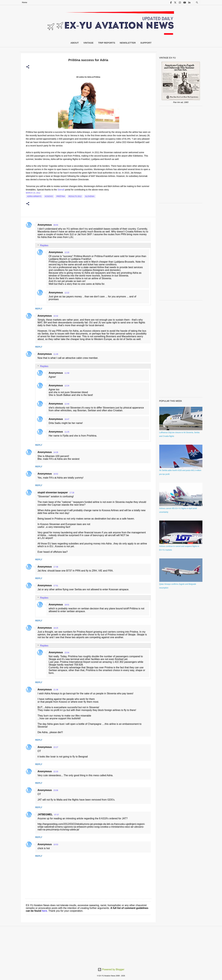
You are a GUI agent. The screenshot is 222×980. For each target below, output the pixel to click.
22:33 (56, 772)
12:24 (67, 386)
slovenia (90, 196)
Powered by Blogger (111, 969)
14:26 (56, 452)
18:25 (56, 628)
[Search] (197, 3)
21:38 (56, 690)
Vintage (88, 43)
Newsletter (128, 43)
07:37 (57, 815)
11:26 (56, 354)
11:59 (67, 373)
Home (25, 2)
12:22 (67, 293)
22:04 (67, 653)
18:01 (67, 605)
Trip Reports (107, 43)
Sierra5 (61, 190)
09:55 (56, 225)
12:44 (67, 404)
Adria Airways (34, 196)
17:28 (72, 493)
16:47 (67, 419)
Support (146, 43)
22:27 (56, 747)
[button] (28, 67)
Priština (61, 196)
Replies (44, 245)
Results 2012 (75, 196)
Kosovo (49, 196)
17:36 (56, 567)
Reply (39, 309)
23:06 (56, 790)
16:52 (56, 474)
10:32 (56, 316)
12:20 (67, 252)
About (75, 43)
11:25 (67, 432)
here (45, 911)
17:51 (56, 586)
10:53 (56, 845)
